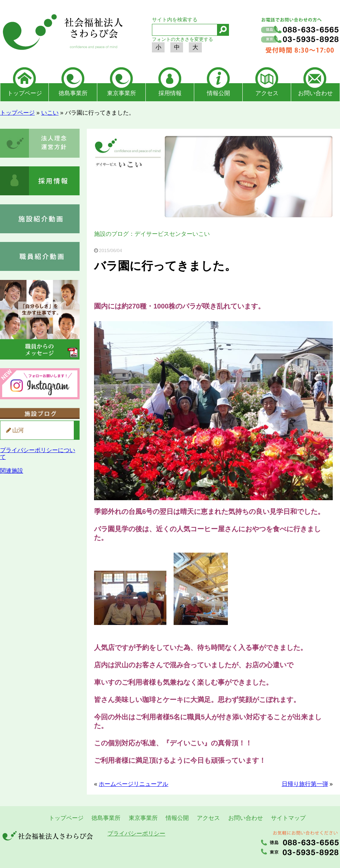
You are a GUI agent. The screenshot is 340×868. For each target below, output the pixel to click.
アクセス (267, 93)
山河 (18, 430)
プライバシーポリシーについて (38, 453)
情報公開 (218, 93)
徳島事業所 (73, 93)
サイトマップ (288, 818)
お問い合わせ (315, 93)
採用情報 (170, 93)
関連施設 (12, 471)
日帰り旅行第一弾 (305, 784)
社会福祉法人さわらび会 (61, 33)
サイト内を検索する (175, 20)
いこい (50, 113)
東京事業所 (122, 93)
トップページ (25, 93)
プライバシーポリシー (136, 833)
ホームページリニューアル (133, 784)
